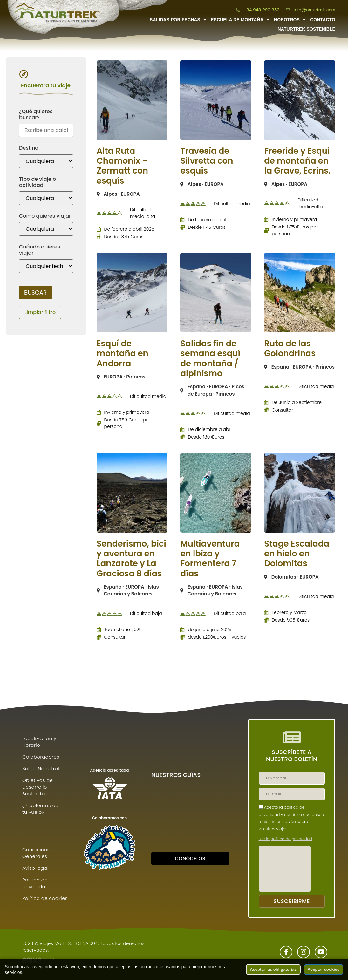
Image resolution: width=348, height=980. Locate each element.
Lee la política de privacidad (286, 839)
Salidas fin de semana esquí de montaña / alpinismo (210, 358)
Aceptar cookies (324, 969)
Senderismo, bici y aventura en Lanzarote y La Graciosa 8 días (131, 559)
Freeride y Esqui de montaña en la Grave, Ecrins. (297, 161)
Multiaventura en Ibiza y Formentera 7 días (210, 559)
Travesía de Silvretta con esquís (207, 161)
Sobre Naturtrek (41, 769)
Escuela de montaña (240, 20)
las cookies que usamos (156, 967)
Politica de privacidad (35, 883)
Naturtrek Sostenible (307, 29)
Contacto (323, 20)
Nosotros (290, 20)
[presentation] (285, 869)
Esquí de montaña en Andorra (123, 353)
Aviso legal (35, 868)
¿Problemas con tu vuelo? (42, 809)
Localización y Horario (39, 742)
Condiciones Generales (38, 853)
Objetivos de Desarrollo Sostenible (38, 787)
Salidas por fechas (178, 20)
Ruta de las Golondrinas (290, 348)
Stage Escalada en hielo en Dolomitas (297, 554)
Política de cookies (45, 898)
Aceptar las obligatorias (273, 969)
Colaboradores (41, 757)
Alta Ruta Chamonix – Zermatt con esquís (122, 166)
